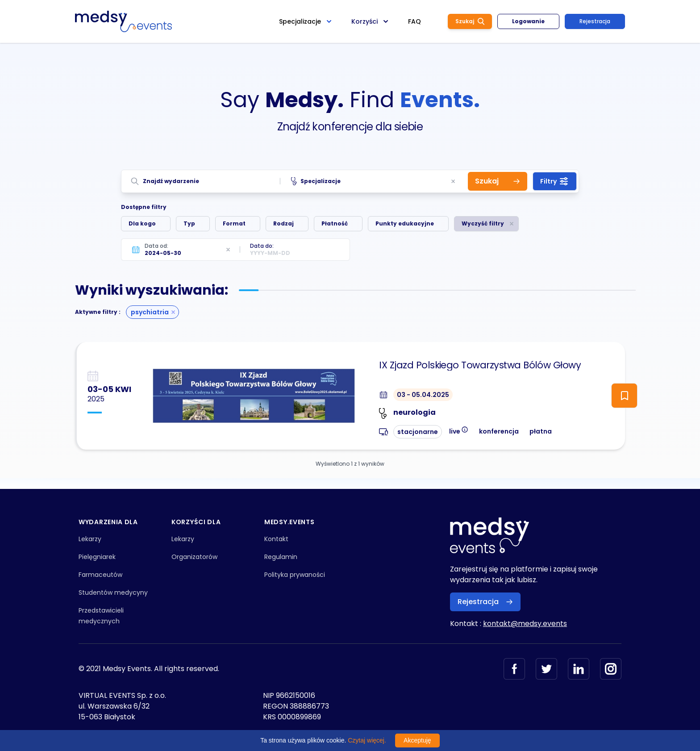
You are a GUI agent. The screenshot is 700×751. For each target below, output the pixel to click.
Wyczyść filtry (483, 223)
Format (234, 223)
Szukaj (470, 21)
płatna (541, 431)
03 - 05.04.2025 (423, 395)
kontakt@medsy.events (525, 624)
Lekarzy (90, 539)
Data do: (262, 246)
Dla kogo (142, 223)
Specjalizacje (316, 181)
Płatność (335, 223)
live (459, 430)
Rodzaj (283, 223)
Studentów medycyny (113, 592)
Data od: (156, 246)
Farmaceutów (100, 575)
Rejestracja (595, 21)
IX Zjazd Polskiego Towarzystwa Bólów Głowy (480, 365)
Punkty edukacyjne (405, 223)
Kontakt (276, 539)
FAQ (415, 21)
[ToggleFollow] (624, 396)
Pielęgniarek (97, 557)
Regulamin (281, 557)
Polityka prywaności (295, 575)
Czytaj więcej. (367, 740)
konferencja (499, 431)
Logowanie (528, 21)
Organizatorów (194, 557)
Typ (189, 223)
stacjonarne (418, 432)
